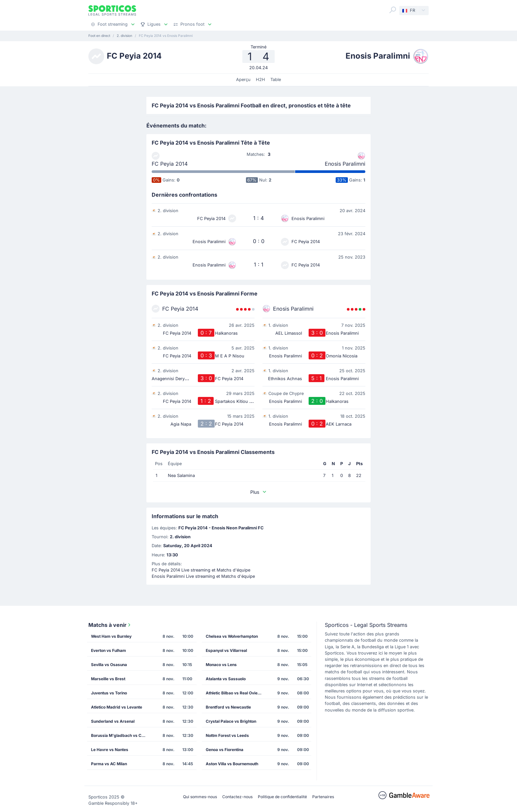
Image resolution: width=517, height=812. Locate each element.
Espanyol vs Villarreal (226, 650)
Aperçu (243, 80)
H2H (260, 80)
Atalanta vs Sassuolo (226, 679)
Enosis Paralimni (345, 164)
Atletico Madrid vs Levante (117, 707)
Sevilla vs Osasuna (109, 665)
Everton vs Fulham (108, 650)
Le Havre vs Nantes (110, 750)
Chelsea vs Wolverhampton (232, 636)
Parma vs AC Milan (109, 764)
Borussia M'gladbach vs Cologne (121, 735)
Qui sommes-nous (200, 797)
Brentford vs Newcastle (228, 707)
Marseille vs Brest (108, 679)
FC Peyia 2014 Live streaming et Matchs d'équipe (201, 570)
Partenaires (323, 797)
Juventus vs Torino (109, 693)
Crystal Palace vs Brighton (231, 721)
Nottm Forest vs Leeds (227, 735)
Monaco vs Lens (221, 665)
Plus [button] (259, 492)
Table (276, 80)
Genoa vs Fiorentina (225, 750)
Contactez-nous (237, 797)
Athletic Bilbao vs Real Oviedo (234, 693)
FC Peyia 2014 (170, 164)
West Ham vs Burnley (111, 636)
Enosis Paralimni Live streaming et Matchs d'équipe (203, 576)
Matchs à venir (110, 625)
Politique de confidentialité (282, 797)
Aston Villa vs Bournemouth (232, 764)
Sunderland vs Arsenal (113, 721)
